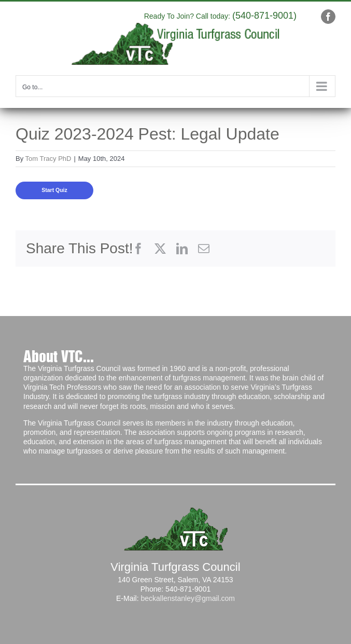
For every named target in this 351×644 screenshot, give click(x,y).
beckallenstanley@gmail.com (188, 598)
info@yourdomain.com (113, 14)
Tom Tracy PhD (48, 159)
